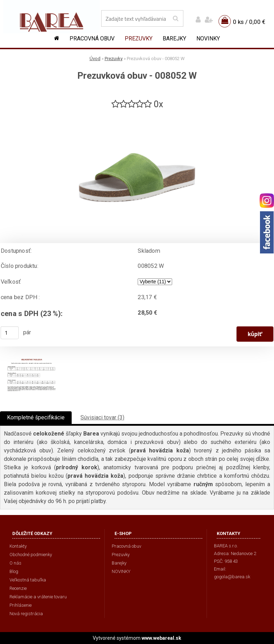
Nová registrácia (26, 614)
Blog (14, 571)
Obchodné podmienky (31, 555)
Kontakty (18, 546)
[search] (175, 19)
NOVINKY (208, 38)
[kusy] (10, 333)
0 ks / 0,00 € (249, 22)
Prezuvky (139, 38)
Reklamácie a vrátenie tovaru (38, 597)
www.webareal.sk (161, 638)
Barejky (174, 38)
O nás (15, 563)
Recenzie (18, 588)
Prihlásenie (21, 605)
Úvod (95, 59)
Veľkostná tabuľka (28, 580)
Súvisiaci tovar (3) (102, 417)
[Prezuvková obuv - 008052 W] (137, 113)
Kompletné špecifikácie (36, 417)
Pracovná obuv (92, 38)
